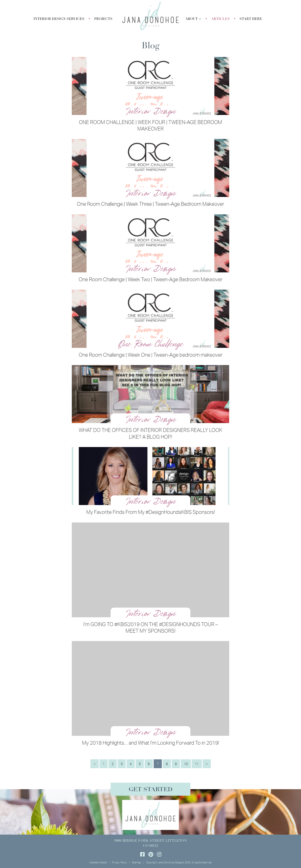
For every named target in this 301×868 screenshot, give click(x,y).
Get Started (151, 790)
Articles (220, 19)
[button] (59, 19)
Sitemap (137, 862)
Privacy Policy (119, 862)
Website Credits (98, 862)
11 (197, 764)
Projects (103, 19)
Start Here (251, 19)
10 (186, 764)
